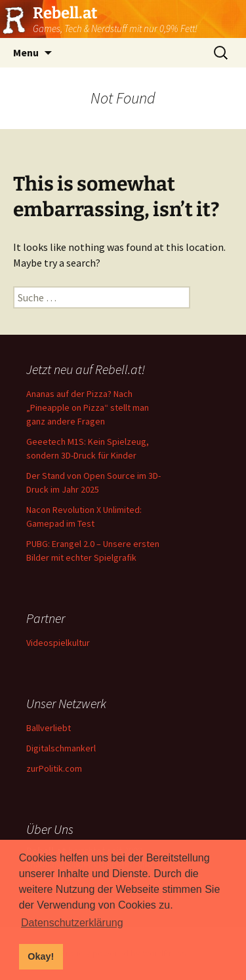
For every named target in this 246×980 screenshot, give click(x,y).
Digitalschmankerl (61, 748)
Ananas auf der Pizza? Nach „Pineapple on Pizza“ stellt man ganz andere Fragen (88, 407)
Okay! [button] (41, 956)
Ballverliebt (49, 728)
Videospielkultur (58, 643)
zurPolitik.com (54, 768)
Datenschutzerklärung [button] (72, 923)
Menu (26, 52)
